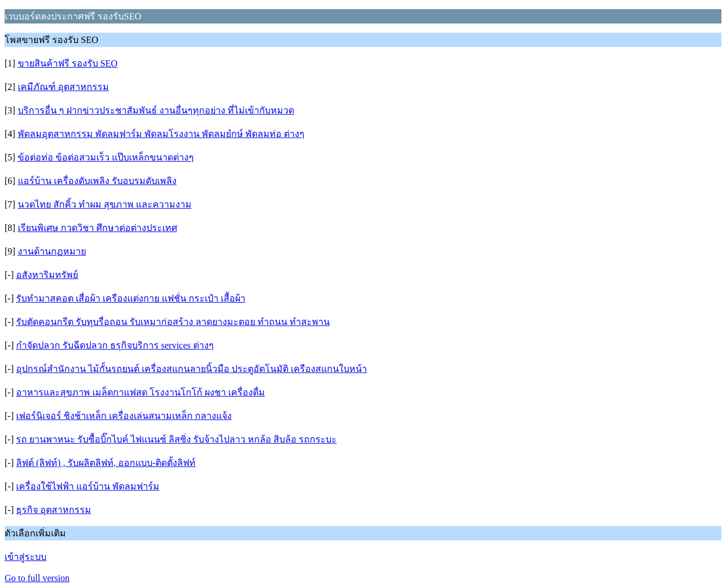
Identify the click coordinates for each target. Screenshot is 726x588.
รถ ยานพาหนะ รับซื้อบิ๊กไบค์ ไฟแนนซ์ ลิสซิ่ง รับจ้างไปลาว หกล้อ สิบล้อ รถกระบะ (176, 439)
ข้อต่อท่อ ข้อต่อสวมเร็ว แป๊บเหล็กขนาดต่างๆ (106, 157)
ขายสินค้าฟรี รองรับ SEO (68, 63)
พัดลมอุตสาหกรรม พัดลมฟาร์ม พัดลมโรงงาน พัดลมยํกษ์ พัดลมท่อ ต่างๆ (161, 134)
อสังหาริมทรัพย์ (47, 275)
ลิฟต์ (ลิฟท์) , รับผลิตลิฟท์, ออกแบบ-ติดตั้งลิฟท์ (106, 463)
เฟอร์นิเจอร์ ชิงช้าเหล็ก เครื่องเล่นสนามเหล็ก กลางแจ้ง (124, 416)
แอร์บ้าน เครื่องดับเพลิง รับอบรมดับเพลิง (97, 181)
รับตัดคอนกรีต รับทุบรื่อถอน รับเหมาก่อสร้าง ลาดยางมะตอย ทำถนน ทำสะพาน (173, 322)
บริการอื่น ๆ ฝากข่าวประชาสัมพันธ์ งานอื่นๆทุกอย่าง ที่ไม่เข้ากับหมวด (156, 110)
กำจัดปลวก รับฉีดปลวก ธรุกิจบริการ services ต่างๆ (115, 345)
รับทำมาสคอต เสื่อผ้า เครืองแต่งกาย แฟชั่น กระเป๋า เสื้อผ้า (131, 298)
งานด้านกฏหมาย (52, 251)
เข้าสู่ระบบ (26, 557)
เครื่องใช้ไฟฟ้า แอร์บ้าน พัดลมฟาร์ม (88, 486)
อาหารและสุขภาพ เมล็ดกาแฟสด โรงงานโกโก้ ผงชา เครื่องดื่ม (140, 392)
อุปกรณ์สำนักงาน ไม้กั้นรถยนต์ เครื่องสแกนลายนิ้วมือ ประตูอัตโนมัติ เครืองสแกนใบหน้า (192, 369)
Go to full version (37, 578)
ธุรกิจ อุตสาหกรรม (54, 510)
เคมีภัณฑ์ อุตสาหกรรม (63, 87)
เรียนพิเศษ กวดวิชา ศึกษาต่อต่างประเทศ (97, 228)
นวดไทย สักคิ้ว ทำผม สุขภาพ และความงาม (105, 204)
